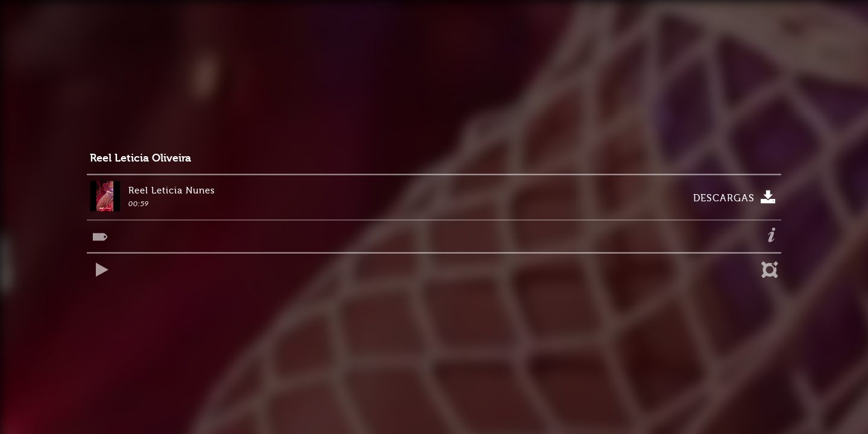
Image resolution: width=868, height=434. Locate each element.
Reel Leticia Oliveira (140, 158)
